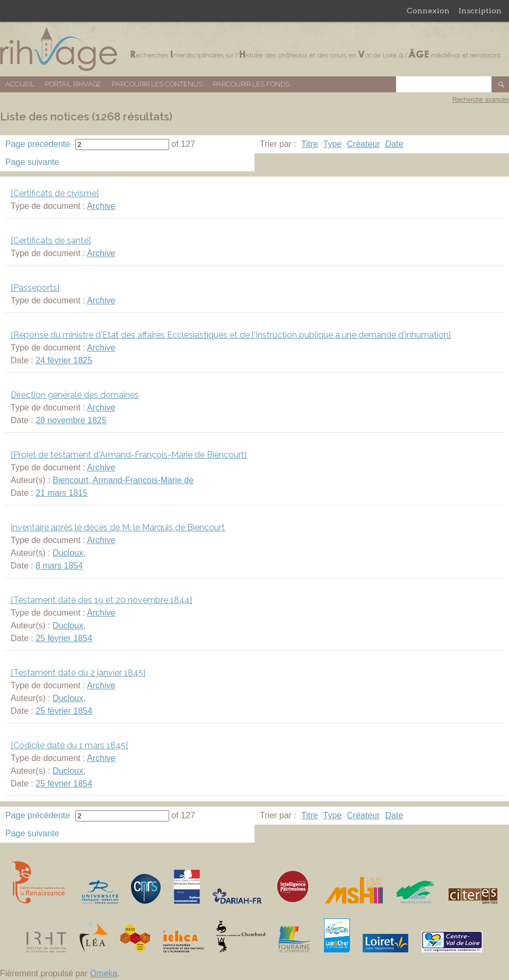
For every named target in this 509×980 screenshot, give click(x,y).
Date (394, 144)
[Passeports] (35, 288)
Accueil (20, 84)
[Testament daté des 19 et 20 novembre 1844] (101, 600)
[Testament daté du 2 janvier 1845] (78, 673)
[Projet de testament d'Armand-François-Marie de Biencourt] (129, 455)
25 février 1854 (64, 638)
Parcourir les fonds (251, 84)
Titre (309, 144)
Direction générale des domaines (75, 395)
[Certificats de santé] (51, 240)
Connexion (428, 11)
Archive (101, 206)
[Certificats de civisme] (55, 193)
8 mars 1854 (59, 566)
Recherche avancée (481, 100)
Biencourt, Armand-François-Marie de (123, 480)
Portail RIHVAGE (73, 84)
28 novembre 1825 (71, 420)
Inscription (480, 11)
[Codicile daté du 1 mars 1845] (69, 745)
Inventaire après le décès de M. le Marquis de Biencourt (118, 527)
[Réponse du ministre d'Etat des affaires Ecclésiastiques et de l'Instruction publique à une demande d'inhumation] (231, 335)
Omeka (104, 973)
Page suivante (32, 162)
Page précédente (38, 144)
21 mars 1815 (62, 493)
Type (333, 144)
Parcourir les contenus (157, 84)
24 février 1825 (64, 360)
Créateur (363, 144)
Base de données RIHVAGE (254, 49)
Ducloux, (69, 553)
